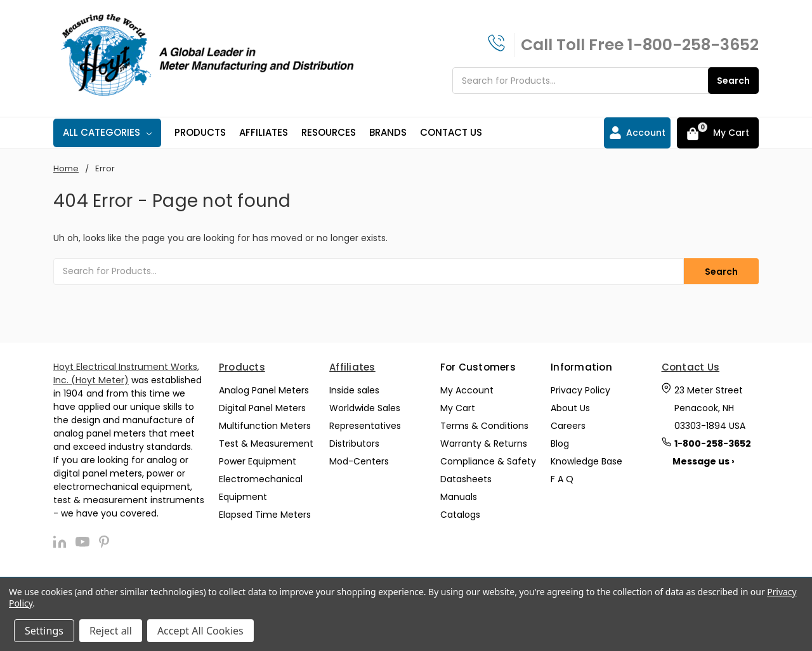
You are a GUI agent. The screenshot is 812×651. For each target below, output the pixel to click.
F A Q (562, 479)
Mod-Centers (359, 461)
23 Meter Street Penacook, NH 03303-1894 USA (710, 408)
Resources (329, 132)
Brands (388, 132)
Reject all (111, 631)
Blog (560, 444)
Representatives (365, 426)
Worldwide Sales (365, 408)
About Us (570, 408)
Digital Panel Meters (262, 408)
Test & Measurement (266, 444)
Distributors (354, 444)
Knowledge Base (586, 461)
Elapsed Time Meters (265, 515)
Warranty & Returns (484, 444)
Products (200, 132)
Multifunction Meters (265, 426)
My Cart (458, 408)
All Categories (107, 132)
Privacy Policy (580, 390)
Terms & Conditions (484, 426)
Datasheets (466, 479)
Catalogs (460, 515)
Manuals (459, 497)
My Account (467, 390)
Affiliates (264, 132)
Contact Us (451, 132)
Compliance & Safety (488, 461)
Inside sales (354, 390)
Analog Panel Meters (264, 390)
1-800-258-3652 (693, 45)
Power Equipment (258, 461)
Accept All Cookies (200, 631)
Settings (44, 631)
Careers (568, 426)
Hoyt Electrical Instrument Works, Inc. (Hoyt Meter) (126, 373)
